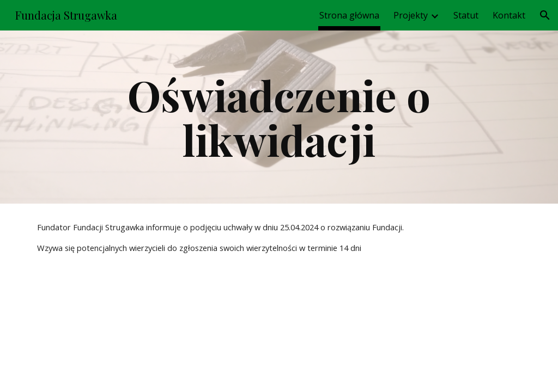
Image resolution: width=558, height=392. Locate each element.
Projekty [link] (411, 15)
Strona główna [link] (349, 15)
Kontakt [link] (509, 15)
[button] (545, 15)
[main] (279, 117)
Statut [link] (466, 15)
